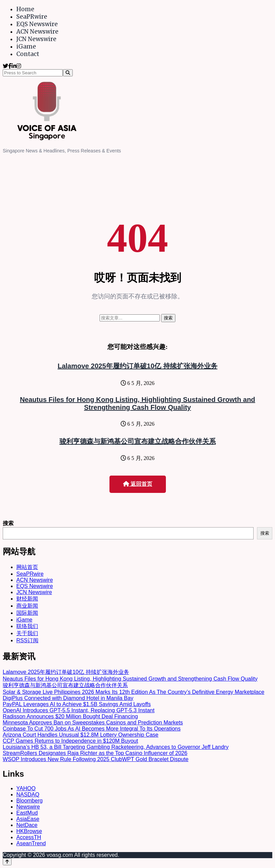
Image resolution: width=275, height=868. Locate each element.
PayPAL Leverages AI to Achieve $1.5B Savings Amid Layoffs (77, 704)
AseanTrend (31, 843)
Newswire (28, 807)
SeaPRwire (32, 17)
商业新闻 (27, 606)
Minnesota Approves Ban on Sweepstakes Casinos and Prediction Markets (93, 723)
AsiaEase (28, 819)
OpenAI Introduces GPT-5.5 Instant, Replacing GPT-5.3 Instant (79, 710)
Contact (28, 54)
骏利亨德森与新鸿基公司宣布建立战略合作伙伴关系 (138, 441)
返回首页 (138, 484)
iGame (26, 47)
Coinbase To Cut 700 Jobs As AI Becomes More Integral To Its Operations (92, 729)
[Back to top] (7, 862)
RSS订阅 (27, 640)
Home (25, 9)
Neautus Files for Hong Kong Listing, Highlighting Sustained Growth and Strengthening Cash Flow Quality (137, 403)
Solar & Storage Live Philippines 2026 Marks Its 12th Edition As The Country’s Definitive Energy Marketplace (134, 692)
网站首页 (27, 567)
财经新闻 (27, 599)
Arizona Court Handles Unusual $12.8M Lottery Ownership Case (81, 735)
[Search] (68, 73)
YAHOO (26, 788)
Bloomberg (29, 801)
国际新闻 (27, 613)
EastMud (27, 813)
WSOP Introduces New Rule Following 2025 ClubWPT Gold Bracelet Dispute (96, 759)
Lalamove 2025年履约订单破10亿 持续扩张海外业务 (137, 366)
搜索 (8, 523)
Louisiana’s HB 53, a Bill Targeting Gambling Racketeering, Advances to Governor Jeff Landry (116, 747)
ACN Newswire (37, 32)
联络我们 (27, 626)
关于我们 (27, 633)
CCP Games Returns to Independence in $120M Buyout (70, 741)
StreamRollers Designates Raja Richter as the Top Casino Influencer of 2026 (95, 753)
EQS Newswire (37, 24)
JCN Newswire (36, 39)
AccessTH (29, 837)
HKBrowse (29, 831)
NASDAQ (28, 795)
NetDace (27, 825)
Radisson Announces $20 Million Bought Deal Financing (70, 716)
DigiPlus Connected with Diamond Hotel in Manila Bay (68, 698)
